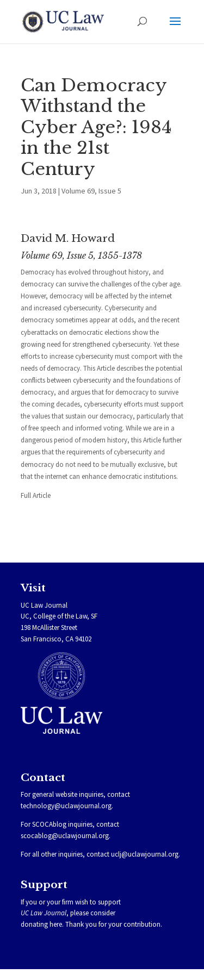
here (56, 924)
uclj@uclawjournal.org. (146, 854)
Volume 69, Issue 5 (91, 191)
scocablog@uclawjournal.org (65, 836)
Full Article (36, 495)
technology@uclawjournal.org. (67, 806)
